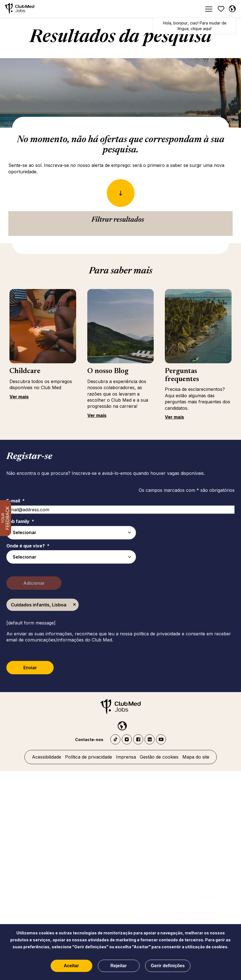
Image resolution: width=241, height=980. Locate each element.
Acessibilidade (47, 757)
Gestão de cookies (159, 757)
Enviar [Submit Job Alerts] (30, 668)
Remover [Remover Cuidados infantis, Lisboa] (74, 605)
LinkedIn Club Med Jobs (150, 739)
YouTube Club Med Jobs (161, 739)
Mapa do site (196, 757)
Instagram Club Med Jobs (127, 739)
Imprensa (126, 757)
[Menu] (208, 9)
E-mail (16, 501)
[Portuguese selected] (121, 725)
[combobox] (71, 557)
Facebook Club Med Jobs (138, 739)
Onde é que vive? (28, 546)
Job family (20, 521)
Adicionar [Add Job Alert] (34, 583)
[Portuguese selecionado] (232, 9)
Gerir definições (168, 966)
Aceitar (71, 966)
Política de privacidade (89, 757)
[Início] (19, 9)
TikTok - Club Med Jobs (115, 739)
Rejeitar (119, 966)
